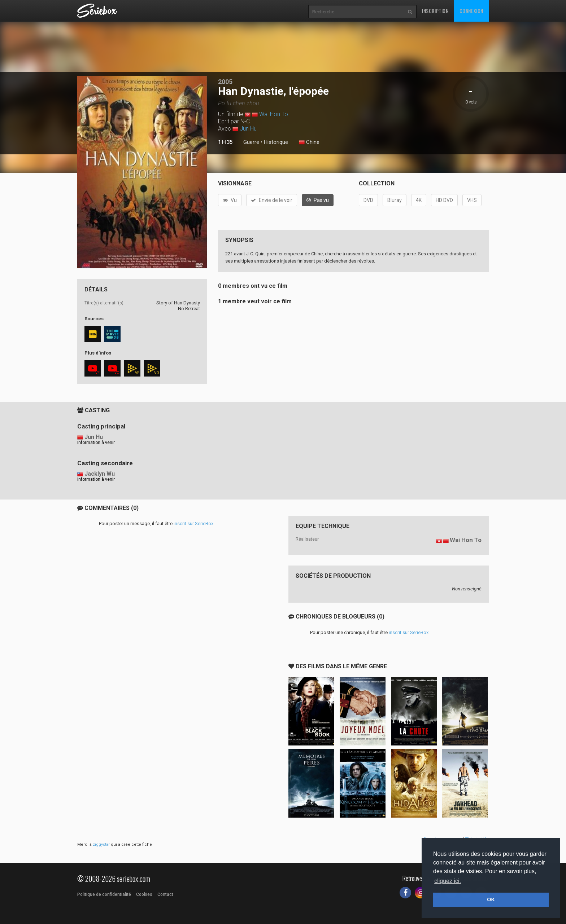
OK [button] (491, 899)
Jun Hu (248, 129)
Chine (309, 142)
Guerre (251, 142)
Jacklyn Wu (100, 474)
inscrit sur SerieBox (193, 523)
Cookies (144, 894)
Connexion (471, 11)
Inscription (435, 11)
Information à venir (96, 443)
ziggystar (101, 844)
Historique (276, 142)
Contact (165, 894)
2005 (225, 82)
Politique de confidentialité (104, 894)
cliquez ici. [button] (448, 881)
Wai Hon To (274, 114)
